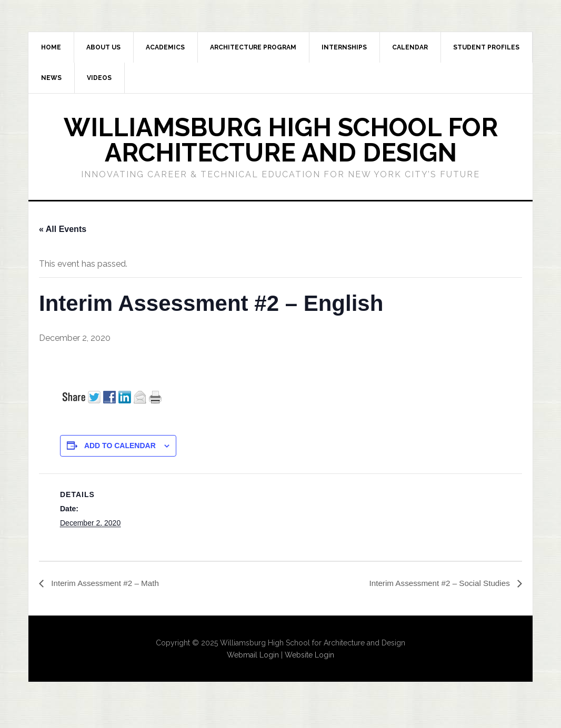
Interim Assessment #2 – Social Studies (437, 584)
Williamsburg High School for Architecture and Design (281, 140)
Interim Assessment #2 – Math (107, 584)
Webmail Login (253, 655)
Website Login (309, 655)
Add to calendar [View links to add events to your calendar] (120, 446)
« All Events (63, 229)
